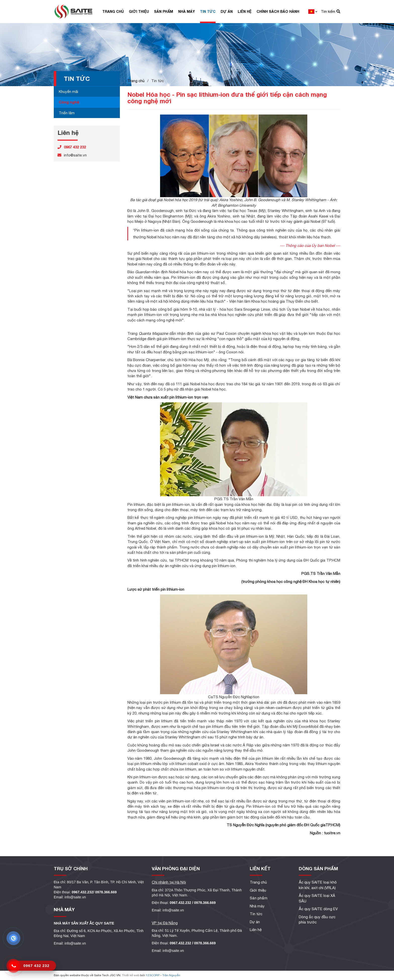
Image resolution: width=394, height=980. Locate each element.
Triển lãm (67, 113)
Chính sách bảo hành (278, 11)
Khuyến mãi (68, 92)
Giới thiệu (139, 11)
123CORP (153, 975)
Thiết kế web (131, 975)
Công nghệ (69, 102)
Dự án (227, 11)
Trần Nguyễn (171, 975)
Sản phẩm (164, 11)
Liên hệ (245, 11)
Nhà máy (187, 11)
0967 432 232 (36, 966)
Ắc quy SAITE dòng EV (318, 909)
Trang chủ (113, 11)
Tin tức (208, 11)
